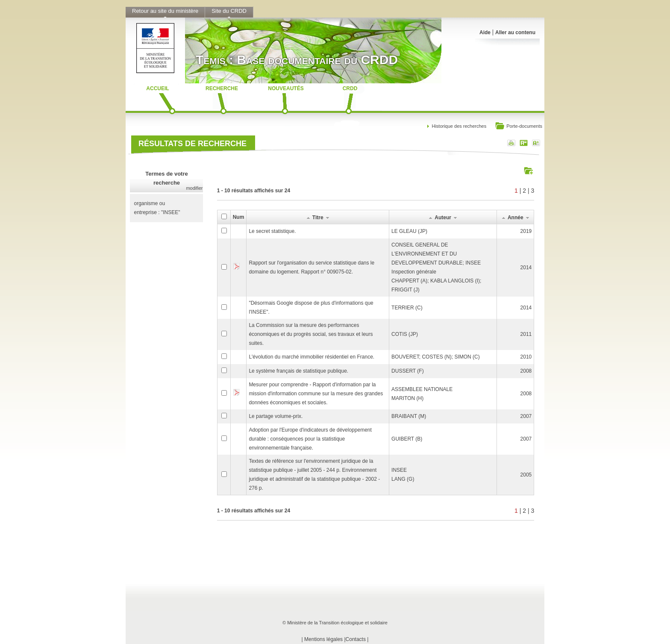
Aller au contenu (515, 32)
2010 (526, 357)
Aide (485, 32)
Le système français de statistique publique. (298, 371)
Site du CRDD (229, 11)
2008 (526, 371)
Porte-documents (519, 127)
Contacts (356, 639)
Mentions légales (323, 639)
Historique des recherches (459, 126)
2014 (526, 268)
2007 (526, 416)
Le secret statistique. (272, 231)
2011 (526, 334)
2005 (526, 475)
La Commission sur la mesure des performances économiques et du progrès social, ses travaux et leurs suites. (311, 334)
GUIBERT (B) (407, 439)
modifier (194, 188)
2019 (526, 231)
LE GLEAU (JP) (409, 231)
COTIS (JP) (405, 334)
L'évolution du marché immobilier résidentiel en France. (311, 357)
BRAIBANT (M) (409, 416)
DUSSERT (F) (408, 371)
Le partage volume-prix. (276, 416)
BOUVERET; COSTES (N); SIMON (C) (436, 357)
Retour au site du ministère (165, 11)
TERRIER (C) (407, 308)
